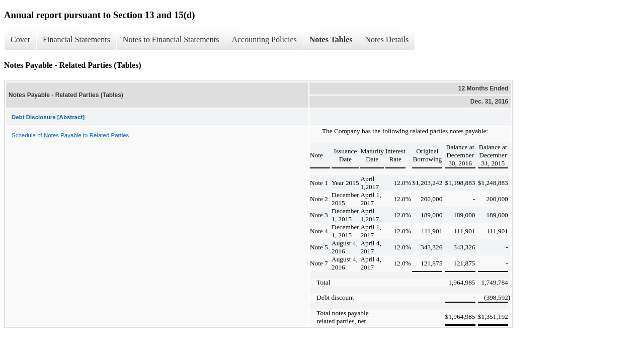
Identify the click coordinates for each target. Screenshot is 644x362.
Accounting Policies (264, 39)
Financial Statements (76, 39)
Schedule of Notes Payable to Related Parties (70, 135)
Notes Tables (331, 39)
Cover (20, 39)
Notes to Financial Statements (171, 39)
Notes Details (387, 39)
